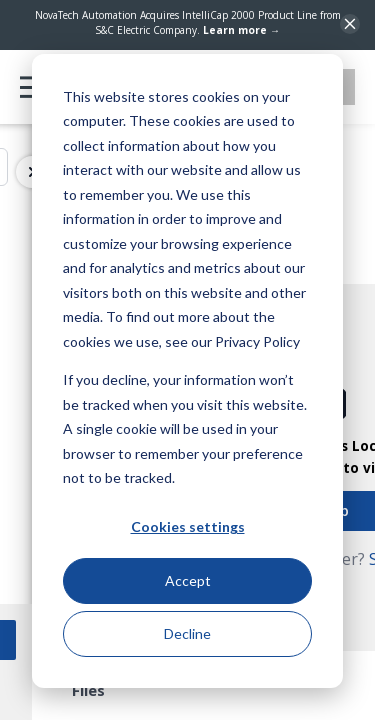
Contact (311, 86)
